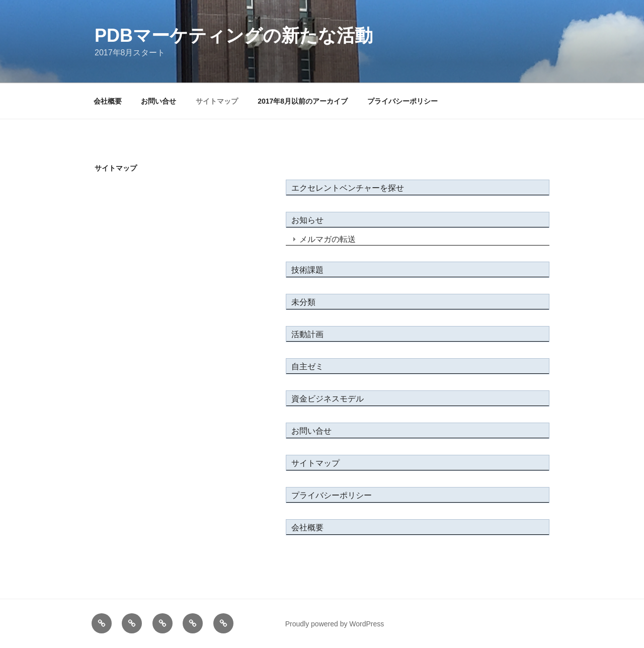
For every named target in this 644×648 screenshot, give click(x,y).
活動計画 (307, 334)
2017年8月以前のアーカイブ (303, 101)
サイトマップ (217, 101)
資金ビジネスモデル (328, 399)
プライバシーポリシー (403, 101)
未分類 (303, 302)
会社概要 (108, 101)
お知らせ (307, 220)
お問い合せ (158, 101)
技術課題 (307, 270)
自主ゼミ (307, 367)
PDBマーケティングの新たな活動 (234, 35)
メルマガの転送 (328, 239)
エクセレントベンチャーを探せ (348, 188)
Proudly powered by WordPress (335, 624)
